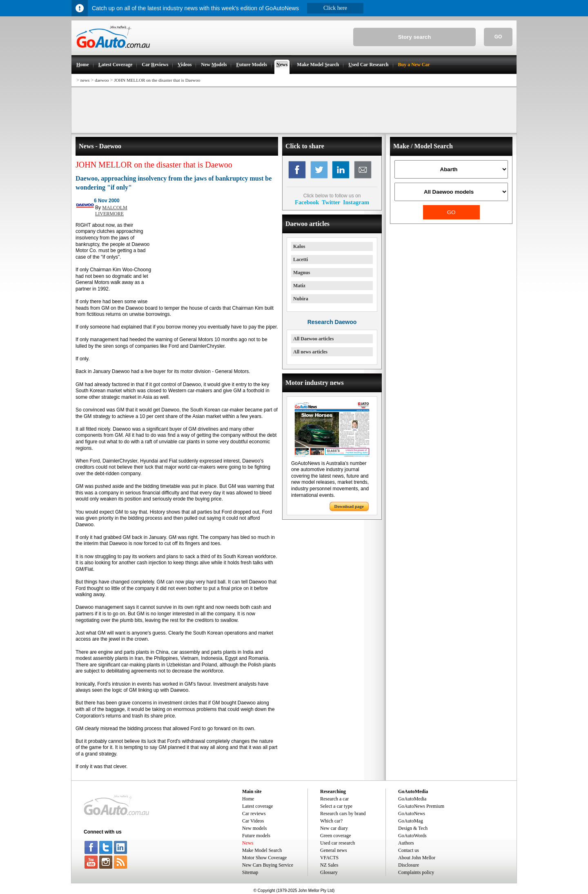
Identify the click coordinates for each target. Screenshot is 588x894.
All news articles (310, 352)
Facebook (307, 202)
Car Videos (253, 821)
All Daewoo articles (313, 339)
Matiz (299, 286)
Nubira (301, 299)
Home (248, 799)
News (248, 843)
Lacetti (301, 259)
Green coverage (336, 836)
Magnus (302, 273)
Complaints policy (416, 872)
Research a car (334, 799)
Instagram (356, 202)
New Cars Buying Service (268, 865)
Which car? (331, 821)
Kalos (299, 246)
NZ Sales (329, 865)
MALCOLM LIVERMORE (111, 211)
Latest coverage (258, 806)
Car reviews (254, 814)
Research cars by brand (343, 814)
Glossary (329, 872)
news (85, 80)
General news (334, 850)
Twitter (331, 202)
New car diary (334, 828)
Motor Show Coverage (264, 858)
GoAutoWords (412, 836)
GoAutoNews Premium (421, 806)
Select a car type (336, 806)
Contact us (409, 850)
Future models (256, 836)
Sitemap (250, 872)
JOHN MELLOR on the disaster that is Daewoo (157, 80)
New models (254, 828)
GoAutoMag (411, 821)
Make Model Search (262, 850)
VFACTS (329, 858)
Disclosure (409, 865)
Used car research (337, 843)
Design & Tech (413, 828)
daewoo (102, 80)
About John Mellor (417, 858)
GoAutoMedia (412, 799)
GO (498, 37)
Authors (406, 843)
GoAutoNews (412, 814)
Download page (349, 506)
